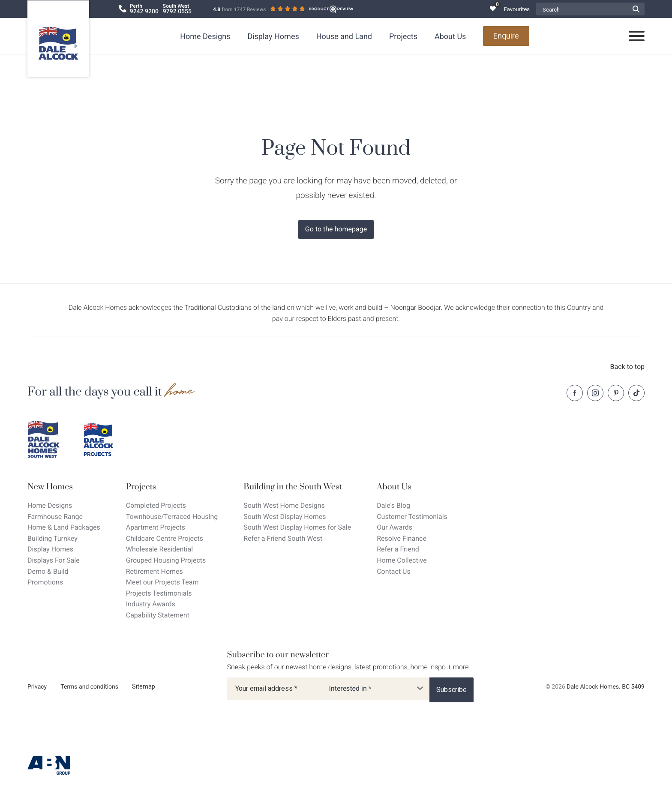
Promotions (45, 582)
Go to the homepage (336, 229)
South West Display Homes (285, 517)
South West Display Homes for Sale (297, 527)
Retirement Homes (154, 571)
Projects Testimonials (159, 593)
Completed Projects (156, 505)
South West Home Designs (284, 505)
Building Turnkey (52, 538)
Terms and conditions (89, 687)
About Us (450, 37)
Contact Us (394, 571)
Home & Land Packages (64, 527)
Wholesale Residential (159, 549)
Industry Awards (151, 604)
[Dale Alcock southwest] (49, 440)
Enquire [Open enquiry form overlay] (506, 36)
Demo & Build (48, 571)
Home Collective (402, 560)
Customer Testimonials (412, 517)
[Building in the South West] (297, 487)
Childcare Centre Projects (165, 538)
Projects (403, 37)
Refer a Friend (398, 549)
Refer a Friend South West (283, 538)
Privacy (37, 687)
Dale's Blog (393, 505)
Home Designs (205, 37)
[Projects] (172, 487)
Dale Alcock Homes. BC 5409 (606, 687)
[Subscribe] (451, 690)
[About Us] (412, 487)
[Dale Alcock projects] (105, 440)
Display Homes (273, 37)
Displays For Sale (54, 560)
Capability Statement (158, 615)
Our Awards (394, 527)
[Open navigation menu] (637, 36)
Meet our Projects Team (162, 582)
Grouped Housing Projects (166, 560)
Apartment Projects (156, 527)
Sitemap (144, 686)
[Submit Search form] (636, 9)
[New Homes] (64, 487)
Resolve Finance (402, 538)
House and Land (344, 37)
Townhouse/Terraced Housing (172, 517)
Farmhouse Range (55, 517)
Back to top (627, 367)
